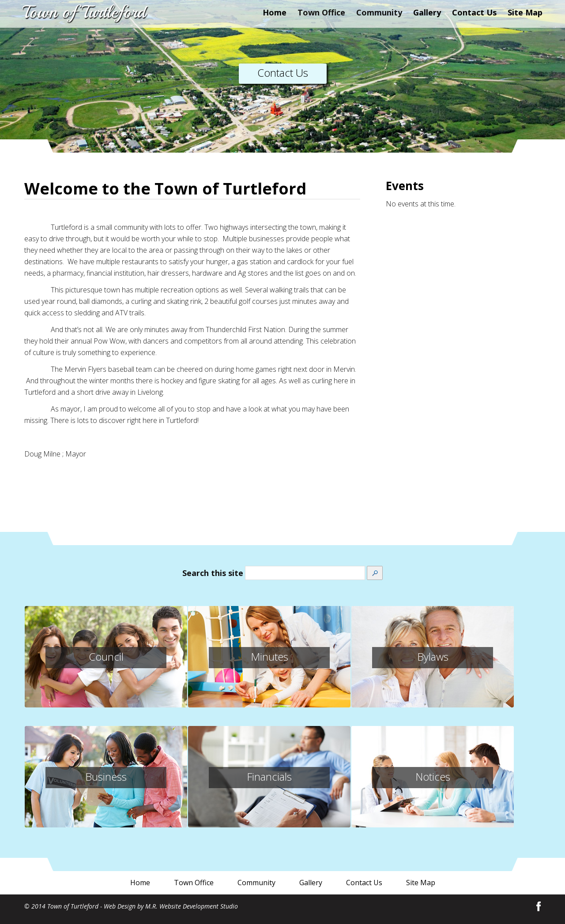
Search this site (213, 573)
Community (256, 883)
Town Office (194, 883)
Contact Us (474, 12)
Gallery (427, 12)
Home (275, 12)
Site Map (525, 12)
